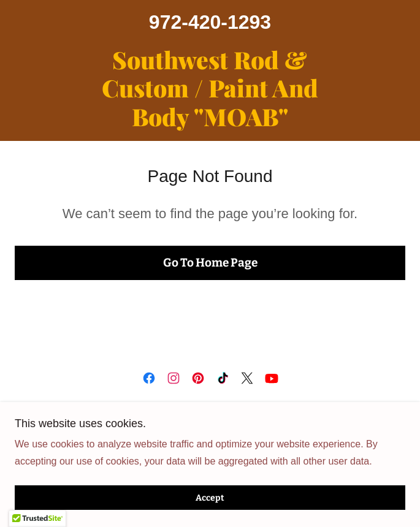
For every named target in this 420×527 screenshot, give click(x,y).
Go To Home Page (210, 263)
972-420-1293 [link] (210, 22)
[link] (210, 88)
